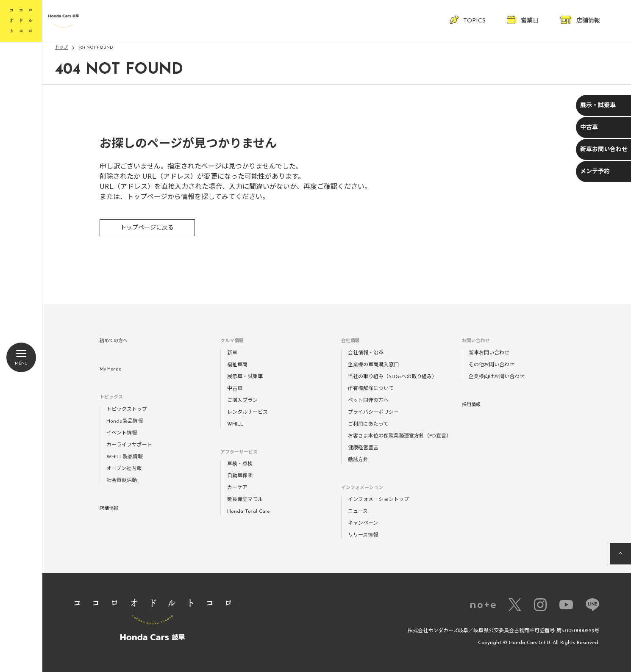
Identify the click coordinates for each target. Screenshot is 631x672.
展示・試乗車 (598, 106)
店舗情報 (580, 20)
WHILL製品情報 (125, 457)
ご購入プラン (242, 401)
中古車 (589, 128)
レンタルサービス (247, 412)
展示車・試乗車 (245, 377)
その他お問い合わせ (492, 365)
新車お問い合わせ (604, 150)
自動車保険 (240, 476)
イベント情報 (122, 433)
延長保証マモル (245, 500)
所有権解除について (371, 389)
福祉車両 (237, 365)
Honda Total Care (249, 512)
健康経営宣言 (363, 448)
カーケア (237, 488)
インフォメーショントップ (378, 500)
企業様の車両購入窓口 (373, 365)
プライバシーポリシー (373, 412)
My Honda (111, 369)
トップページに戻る (147, 228)
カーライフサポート (129, 445)
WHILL (235, 424)
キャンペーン (363, 523)
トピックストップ (127, 409)
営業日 (523, 19)
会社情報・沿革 (366, 353)
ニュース (358, 512)
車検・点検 (240, 464)
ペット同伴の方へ (368, 401)
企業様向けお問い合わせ (497, 377)
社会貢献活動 (122, 481)
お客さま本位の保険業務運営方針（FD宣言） (400, 436)
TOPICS (468, 20)
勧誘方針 (358, 460)
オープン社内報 (124, 469)
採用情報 (471, 405)
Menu (21, 360)
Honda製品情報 (125, 421)
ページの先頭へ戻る (620, 554)
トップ (61, 48)
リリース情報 (363, 535)
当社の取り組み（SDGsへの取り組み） (392, 377)
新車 (232, 353)
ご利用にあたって (368, 424)
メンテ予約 (595, 172)
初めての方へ (114, 341)
